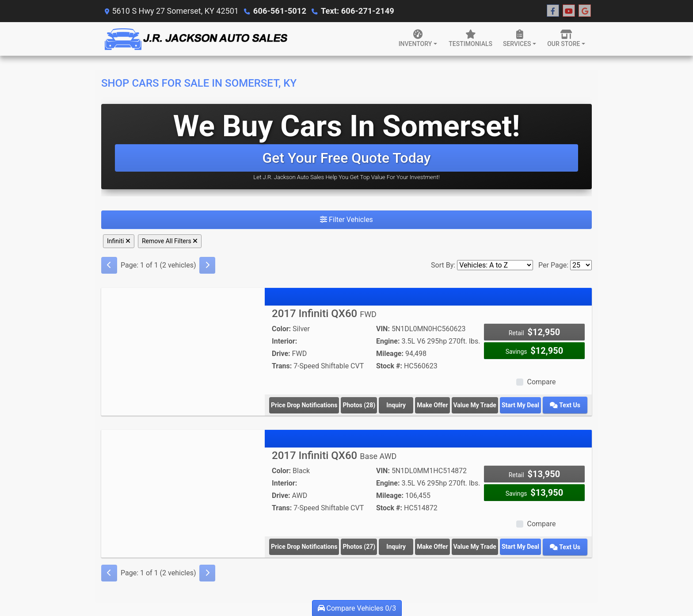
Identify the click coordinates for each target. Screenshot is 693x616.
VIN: (383, 329)
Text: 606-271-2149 (355, 11)
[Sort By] (495, 265)
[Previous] (109, 265)
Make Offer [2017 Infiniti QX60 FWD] (438, 405)
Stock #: (389, 366)
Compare (541, 382)
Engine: (388, 341)
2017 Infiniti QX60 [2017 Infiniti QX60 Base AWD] (334, 455)
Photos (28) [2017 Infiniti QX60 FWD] (360, 405)
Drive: (281, 354)
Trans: (282, 366)
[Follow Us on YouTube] (569, 11)
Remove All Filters (170, 241)
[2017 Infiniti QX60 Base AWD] (183, 490)
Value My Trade (482, 405)
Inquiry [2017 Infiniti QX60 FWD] (399, 405)
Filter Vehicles (346, 220)
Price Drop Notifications (304, 405)
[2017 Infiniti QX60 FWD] (183, 349)
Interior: (284, 341)
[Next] (207, 265)
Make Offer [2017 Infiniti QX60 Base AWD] (438, 546)
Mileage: (390, 354)
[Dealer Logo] (195, 39)
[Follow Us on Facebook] (553, 11)
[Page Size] (581, 265)
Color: (281, 329)
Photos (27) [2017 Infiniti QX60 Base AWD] (360, 546)
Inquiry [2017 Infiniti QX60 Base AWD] (399, 546)
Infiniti (119, 241)
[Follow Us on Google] (585, 11)
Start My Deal (527, 405)
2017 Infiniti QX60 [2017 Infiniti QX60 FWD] (324, 314)
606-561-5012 (279, 11)
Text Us (568, 405)
